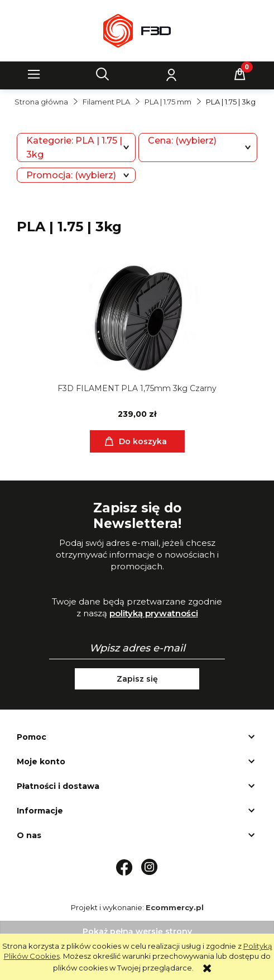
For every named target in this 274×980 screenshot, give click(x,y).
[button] (34, 74)
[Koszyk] (240, 74)
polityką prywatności (154, 613)
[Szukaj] (103, 74)
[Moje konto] (171, 74)
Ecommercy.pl (175, 907)
